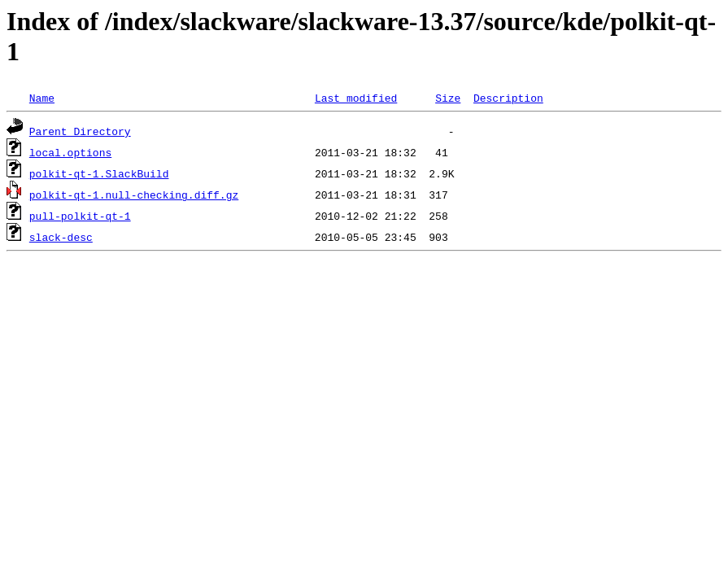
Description (508, 98)
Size (448, 98)
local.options (70, 152)
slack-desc (61, 237)
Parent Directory (80, 131)
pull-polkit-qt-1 (80, 216)
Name (42, 98)
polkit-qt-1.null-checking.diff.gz (134, 195)
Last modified (356, 98)
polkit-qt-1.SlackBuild (99, 173)
